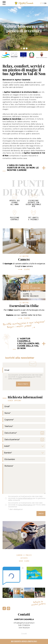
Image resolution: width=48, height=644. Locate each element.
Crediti (24, 634)
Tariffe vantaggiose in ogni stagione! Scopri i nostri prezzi (24, 325)
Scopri (27, 269)
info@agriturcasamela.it (24, 623)
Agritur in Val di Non (12, 119)
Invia (41, 514)
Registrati (23, 384)
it (41, 3)
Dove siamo (24, 561)
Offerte (24, 558)
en (45, 3)
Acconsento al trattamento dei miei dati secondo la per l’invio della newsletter (25, 377)
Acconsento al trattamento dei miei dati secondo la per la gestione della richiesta (27, 498)
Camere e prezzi (24, 555)
